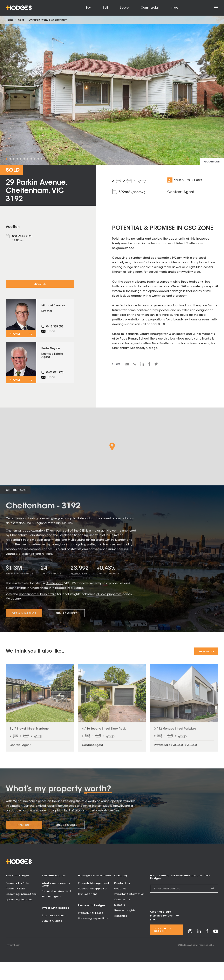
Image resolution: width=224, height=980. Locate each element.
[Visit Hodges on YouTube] (216, 950)
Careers (119, 923)
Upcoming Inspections (21, 912)
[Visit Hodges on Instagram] (190, 950)
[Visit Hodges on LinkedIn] (199, 950)
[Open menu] (216, 8)
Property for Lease (91, 931)
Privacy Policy (13, 963)
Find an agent (51, 914)
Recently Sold (15, 906)
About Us (120, 906)
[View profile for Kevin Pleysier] (40, 376)
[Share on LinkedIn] (142, 365)
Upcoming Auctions (19, 917)
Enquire (40, 284)
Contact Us (122, 901)
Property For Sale (17, 901)
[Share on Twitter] (156, 365)
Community (122, 917)
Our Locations (88, 912)
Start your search (54, 933)
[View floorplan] (212, 161)
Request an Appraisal (57, 909)
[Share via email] (127, 365)
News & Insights (125, 928)
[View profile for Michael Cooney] (40, 324)
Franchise (121, 934)
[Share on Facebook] (149, 365)
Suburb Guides (52, 939)
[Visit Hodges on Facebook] (207, 950)
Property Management (94, 901)
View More (206, 668)
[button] (112, 463)
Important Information (129, 912)
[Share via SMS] (135, 365)
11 (42, 159)
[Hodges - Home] (19, 8)
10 (38, 159)
